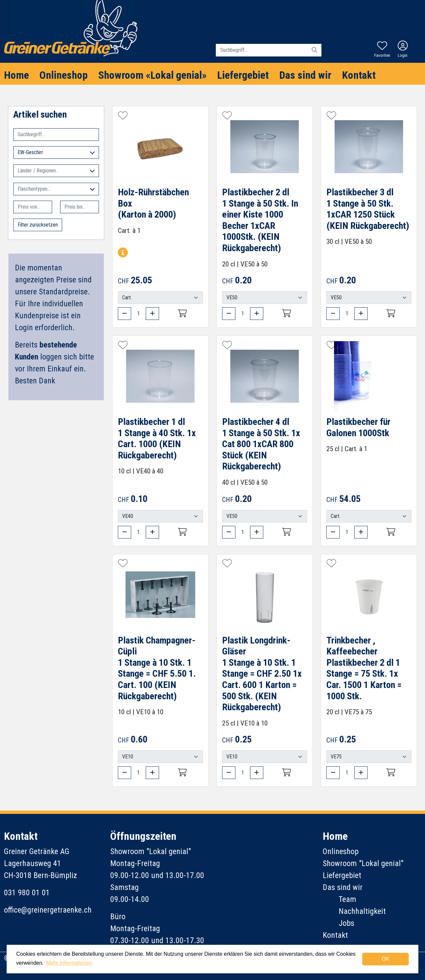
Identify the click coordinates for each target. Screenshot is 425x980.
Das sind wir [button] (305, 75)
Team (347, 899)
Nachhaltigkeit (362, 911)
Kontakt (359, 75)
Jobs (346, 923)
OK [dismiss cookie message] (386, 959)
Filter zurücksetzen (38, 225)
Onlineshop (64, 75)
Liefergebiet (243, 75)
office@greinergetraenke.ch (48, 910)
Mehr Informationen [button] (69, 963)
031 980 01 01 (27, 893)
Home (16, 75)
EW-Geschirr (56, 152)
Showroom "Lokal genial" (363, 863)
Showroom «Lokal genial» (152, 75)
